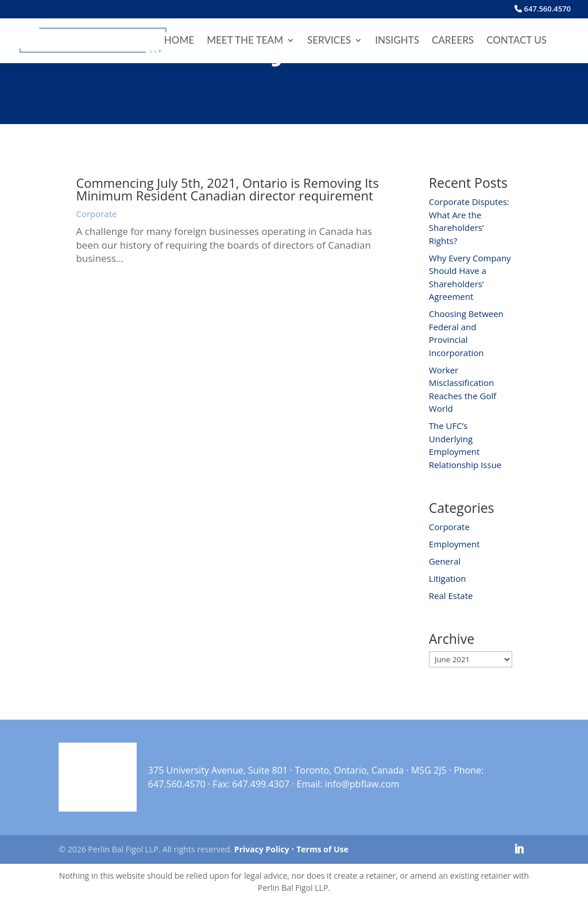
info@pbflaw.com (362, 784)
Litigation (448, 578)
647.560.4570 (543, 9)
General (445, 561)
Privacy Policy (262, 849)
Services (329, 41)
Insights (397, 41)
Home (179, 41)
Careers (453, 41)
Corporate (96, 214)
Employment (454, 544)
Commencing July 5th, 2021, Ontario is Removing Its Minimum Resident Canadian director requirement (227, 189)
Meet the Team (245, 41)
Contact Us (517, 41)
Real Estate (451, 596)
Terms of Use (322, 849)
